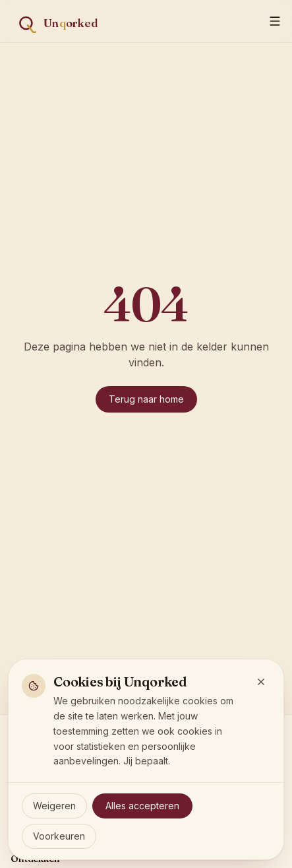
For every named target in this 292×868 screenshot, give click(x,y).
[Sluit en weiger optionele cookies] (261, 682)
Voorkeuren (59, 836)
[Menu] (275, 21)
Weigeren (54, 806)
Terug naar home (146, 399)
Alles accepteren (142, 806)
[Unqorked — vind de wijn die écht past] (66, 21)
